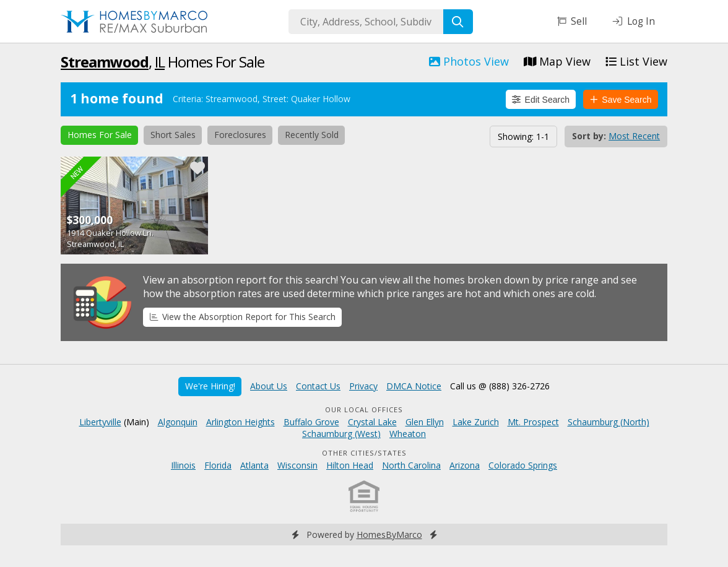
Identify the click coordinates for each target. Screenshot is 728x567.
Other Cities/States (364, 453)
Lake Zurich (476, 422)
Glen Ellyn (425, 422)
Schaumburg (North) (609, 422)
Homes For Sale (100, 135)
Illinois (183, 465)
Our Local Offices (364, 409)
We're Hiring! (210, 386)
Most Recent (634, 136)
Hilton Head (350, 465)
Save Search (621, 100)
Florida (218, 465)
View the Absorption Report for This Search (243, 317)
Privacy (363, 386)
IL (160, 62)
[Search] (458, 22)
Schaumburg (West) (341, 434)
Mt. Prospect (533, 422)
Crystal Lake (372, 422)
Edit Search (541, 100)
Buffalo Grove (311, 422)
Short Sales (173, 135)
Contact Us (318, 386)
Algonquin (178, 422)
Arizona (465, 465)
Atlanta (254, 465)
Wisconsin (297, 465)
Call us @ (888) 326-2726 (500, 386)
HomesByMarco (389, 535)
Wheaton (408, 434)
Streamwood (105, 62)
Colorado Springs (523, 465)
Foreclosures (240, 135)
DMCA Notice (414, 386)
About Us (269, 386)
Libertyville (100, 422)
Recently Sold (312, 135)
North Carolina (411, 465)
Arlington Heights (240, 422)
